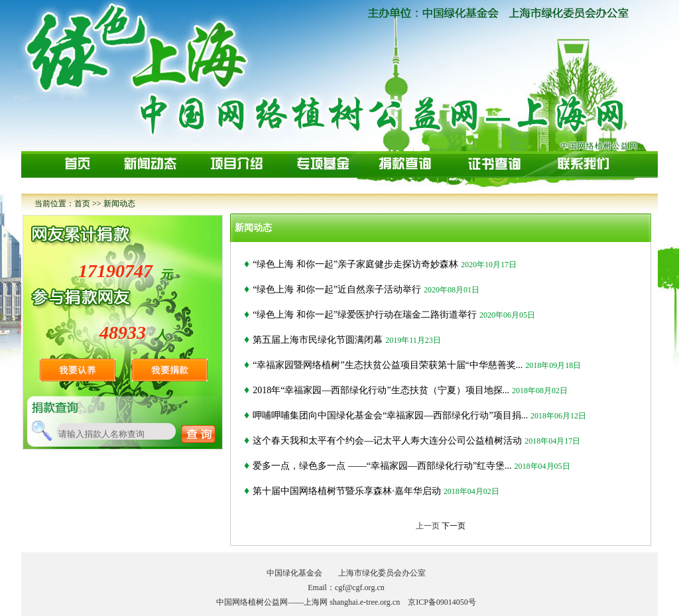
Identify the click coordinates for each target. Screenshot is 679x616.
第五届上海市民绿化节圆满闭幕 (318, 340)
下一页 (454, 526)
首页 (82, 204)
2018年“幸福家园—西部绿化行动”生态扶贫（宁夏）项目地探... (381, 390)
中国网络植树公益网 (599, 146)
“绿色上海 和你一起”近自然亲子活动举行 (337, 289)
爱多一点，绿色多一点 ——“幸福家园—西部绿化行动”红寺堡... (382, 466)
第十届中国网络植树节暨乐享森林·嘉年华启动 (347, 491)
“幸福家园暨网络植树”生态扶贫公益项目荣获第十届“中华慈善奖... (388, 365)
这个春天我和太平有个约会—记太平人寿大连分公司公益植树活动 (387, 441)
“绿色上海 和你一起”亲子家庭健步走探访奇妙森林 (355, 264)
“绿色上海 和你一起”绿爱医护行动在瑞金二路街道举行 (365, 315)
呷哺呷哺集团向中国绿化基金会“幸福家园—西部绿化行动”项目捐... (390, 415)
